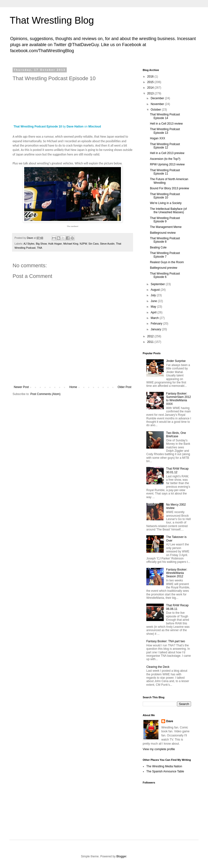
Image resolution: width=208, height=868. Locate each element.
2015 (151, 82)
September (158, 284)
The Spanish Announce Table (165, 771)
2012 (151, 336)
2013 (151, 93)
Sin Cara (94, 244)
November (158, 104)
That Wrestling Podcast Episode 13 (165, 131)
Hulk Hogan (55, 244)
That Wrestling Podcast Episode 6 (165, 275)
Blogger (121, 856)
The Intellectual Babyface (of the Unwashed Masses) (168, 211)
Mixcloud (95, 127)
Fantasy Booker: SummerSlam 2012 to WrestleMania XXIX (179, 399)
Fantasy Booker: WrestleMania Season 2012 (177, 573)
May (154, 307)
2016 (151, 77)
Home (73, 387)
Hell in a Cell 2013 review (166, 124)
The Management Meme (166, 227)
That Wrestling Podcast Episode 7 (165, 255)
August (156, 290)
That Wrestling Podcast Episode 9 (165, 220)
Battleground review (163, 233)
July (154, 295)
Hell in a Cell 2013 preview (167, 153)
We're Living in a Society (166, 203)
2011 (151, 342)
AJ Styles (29, 244)
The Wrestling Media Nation (164, 766)
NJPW (83, 244)
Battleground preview (164, 268)
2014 (151, 88)
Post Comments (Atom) (45, 394)
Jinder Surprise (176, 361)
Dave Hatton (75, 127)
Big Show (41, 244)
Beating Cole (158, 247)
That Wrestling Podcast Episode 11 (165, 172)
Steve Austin (107, 244)
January (156, 329)
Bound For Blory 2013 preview (169, 188)
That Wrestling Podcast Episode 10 (38, 127)
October (156, 110)
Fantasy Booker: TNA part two (166, 641)
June (154, 301)
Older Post (124, 387)
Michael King (71, 244)
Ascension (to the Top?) (165, 159)
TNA (40, 248)
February (157, 324)
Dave (170, 721)
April (154, 312)
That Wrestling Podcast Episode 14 (165, 116)
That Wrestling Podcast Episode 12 (165, 146)
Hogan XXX (158, 138)
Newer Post (21, 387)
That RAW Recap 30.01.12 (177, 470)
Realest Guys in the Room (167, 262)
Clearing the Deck (158, 667)
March (155, 318)
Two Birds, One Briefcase (176, 435)
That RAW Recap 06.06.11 (177, 607)
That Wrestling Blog (52, 20)
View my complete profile (159, 749)
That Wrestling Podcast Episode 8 (165, 240)
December (158, 98)
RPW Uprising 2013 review (167, 164)
